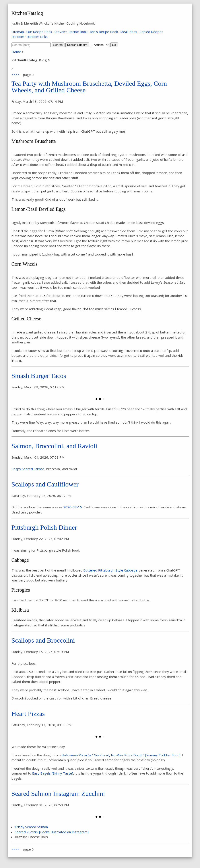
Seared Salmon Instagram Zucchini (58, 793)
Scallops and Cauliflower (45, 484)
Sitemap (18, 32)
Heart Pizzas (28, 714)
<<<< (16, 75)
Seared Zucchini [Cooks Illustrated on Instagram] (52, 832)
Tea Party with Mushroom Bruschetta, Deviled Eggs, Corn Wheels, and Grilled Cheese (89, 87)
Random (18, 37)
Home (16, 52)
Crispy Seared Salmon (28, 469)
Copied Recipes (151, 32)
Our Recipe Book (39, 32)
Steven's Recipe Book (71, 32)
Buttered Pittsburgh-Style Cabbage (110, 570)
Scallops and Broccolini (43, 640)
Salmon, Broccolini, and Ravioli (54, 446)
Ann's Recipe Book (104, 32)
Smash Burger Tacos (39, 376)
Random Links (37, 37)
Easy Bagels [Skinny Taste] (53, 773)
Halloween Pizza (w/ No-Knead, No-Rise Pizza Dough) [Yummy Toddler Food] (121, 755)
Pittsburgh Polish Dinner (44, 527)
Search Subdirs (77, 45)
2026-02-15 (73, 507)
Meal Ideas (129, 32)
